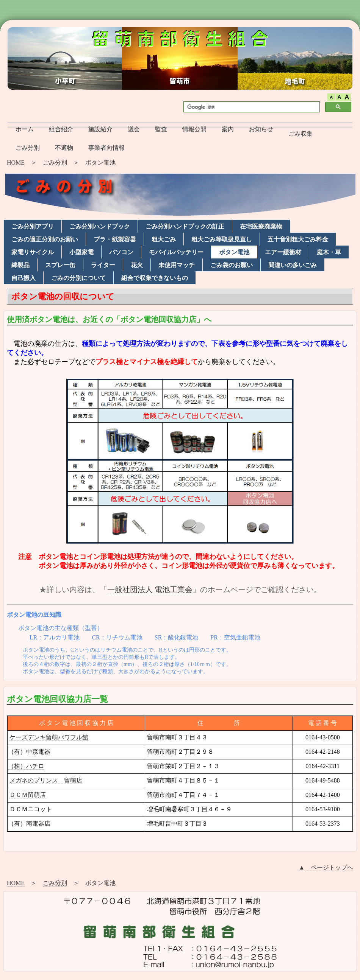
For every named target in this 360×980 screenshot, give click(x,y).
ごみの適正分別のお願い (45, 239)
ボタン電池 (234, 252)
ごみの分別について (78, 278)
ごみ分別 (28, 148)
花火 (137, 265)
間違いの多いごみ (293, 265)
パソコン (121, 252)
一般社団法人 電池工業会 (150, 590)
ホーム (25, 129)
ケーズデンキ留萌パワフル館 (49, 737)
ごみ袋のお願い (232, 265)
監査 (161, 129)
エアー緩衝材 (283, 252)
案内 (228, 129)
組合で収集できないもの (155, 278)
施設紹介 (100, 129)
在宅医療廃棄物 (261, 226)
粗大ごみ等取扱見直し (222, 239)
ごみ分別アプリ (33, 226)
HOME (16, 163)
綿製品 (20, 265)
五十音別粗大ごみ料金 (298, 239)
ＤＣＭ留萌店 (28, 795)
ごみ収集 (301, 134)
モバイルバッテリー (176, 252)
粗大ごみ (164, 239)
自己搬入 (23, 278)
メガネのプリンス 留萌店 (46, 780)
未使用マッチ (177, 265)
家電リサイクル (33, 252)
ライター (103, 265)
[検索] (251, 107)
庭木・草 (329, 252)
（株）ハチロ (26, 766)
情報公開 (194, 129)
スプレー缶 (60, 265)
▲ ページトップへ (326, 867)
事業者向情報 (106, 148)
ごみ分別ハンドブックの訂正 (185, 226)
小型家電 (81, 252)
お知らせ (261, 129)
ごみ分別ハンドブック (100, 226)
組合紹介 (61, 129)
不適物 (64, 148)
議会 (134, 129)
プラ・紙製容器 (115, 239)
